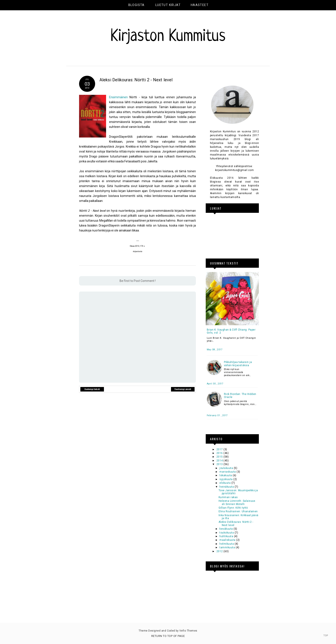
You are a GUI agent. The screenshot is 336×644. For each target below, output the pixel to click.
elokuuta (225, 483)
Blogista (136, 5)
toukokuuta (227, 533)
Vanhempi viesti (183, 389)
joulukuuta (226, 468)
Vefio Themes (188, 631)
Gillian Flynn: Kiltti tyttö (233, 508)
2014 (220, 461)
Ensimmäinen (118, 97)
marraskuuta (228, 472)
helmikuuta (227, 544)
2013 (220, 464)
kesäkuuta (226, 529)
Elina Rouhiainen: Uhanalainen (238, 511)
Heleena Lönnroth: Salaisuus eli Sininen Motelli (237, 502)
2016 (220, 453)
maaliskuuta (228, 540)
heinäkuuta (227, 487)
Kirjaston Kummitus (168, 37)
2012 (220, 551)
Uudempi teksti (92, 389)
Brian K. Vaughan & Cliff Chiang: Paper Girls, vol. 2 (231, 331)
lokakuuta (226, 475)
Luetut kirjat (168, 5)
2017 (220, 449)
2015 (220, 457)
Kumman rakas (228, 497)
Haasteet (200, 5)
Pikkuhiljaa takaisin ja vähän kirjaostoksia (238, 364)
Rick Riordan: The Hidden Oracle (240, 396)
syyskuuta (226, 479)
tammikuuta (227, 547)
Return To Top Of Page (168, 636)
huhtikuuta (227, 536)
